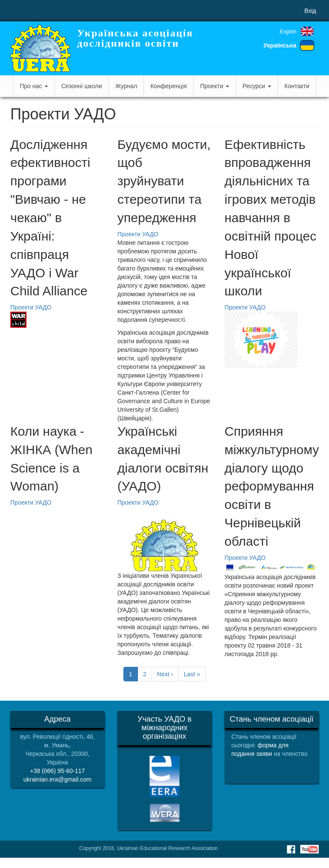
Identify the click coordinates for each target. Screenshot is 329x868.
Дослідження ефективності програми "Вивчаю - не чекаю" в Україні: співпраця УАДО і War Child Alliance (50, 218)
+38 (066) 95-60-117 (57, 771)
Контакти (297, 86)
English (288, 32)
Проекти (215, 86)
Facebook (291, 849)
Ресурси (257, 86)
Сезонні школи (82, 86)
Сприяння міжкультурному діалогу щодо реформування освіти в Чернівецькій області (272, 486)
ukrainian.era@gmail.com (58, 779)
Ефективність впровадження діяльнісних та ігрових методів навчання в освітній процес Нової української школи (271, 218)
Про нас (34, 86)
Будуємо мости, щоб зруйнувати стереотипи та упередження (164, 181)
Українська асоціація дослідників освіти (135, 38)
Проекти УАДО (31, 307)
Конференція (169, 86)
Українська (280, 45)
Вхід (310, 11)
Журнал (126, 86)
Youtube (310, 849)
